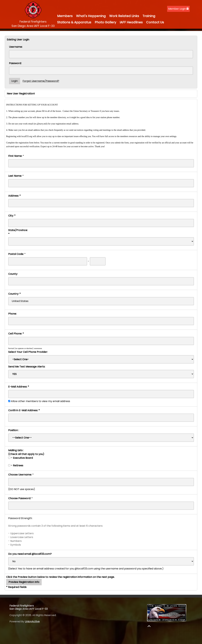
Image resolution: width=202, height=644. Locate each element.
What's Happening (91, 16)
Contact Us (155, 22)
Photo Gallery (105, 22)
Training (149, 16)
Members (65, 16)
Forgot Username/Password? (41, 81)
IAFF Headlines (131, 22)
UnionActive (32, 621)
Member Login (178, 9)
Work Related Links (124, 16)
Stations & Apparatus (74, 22)
